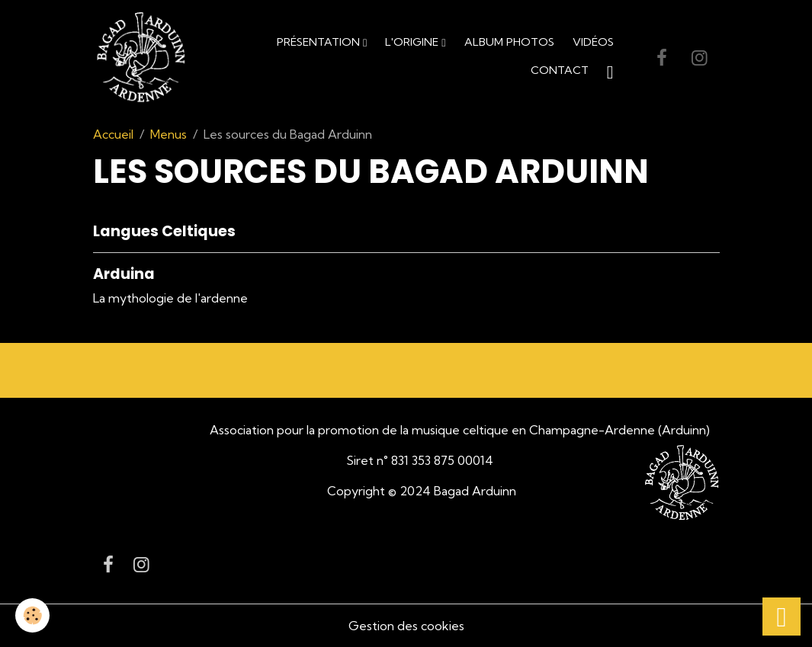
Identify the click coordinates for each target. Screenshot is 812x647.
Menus (168, 134)
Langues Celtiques (164, 231)
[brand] (141, 58)
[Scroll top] (782, 617)
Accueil (113, 134)
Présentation (320, 42)
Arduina (124, 274)
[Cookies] (32, 615)
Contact (560, 70)
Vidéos (593, 42)
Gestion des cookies (406, 626)
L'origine (413, 42)
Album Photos (509, 42)
